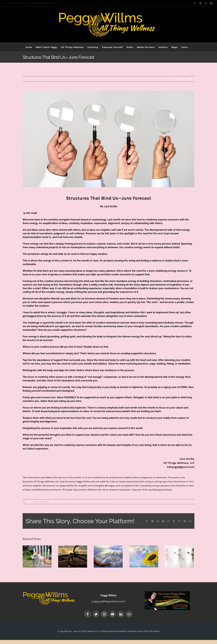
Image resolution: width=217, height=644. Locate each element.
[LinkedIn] (121, 614)
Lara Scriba (94, 502)
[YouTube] (113, 614)
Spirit (109, 502)
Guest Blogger (73, 502)
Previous (179, 79)
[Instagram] (104, 614)
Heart (84, 502)
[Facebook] (88, 614)
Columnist (60, 502)
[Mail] (129, 614)
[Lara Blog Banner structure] (108, 139)
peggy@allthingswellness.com (42, 3)
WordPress (132, 631)
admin (29, 502)
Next (189, 79)
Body (52, 502)
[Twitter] (96, 614)
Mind (103, 502)
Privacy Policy (143, 631)
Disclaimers (155, 631)
